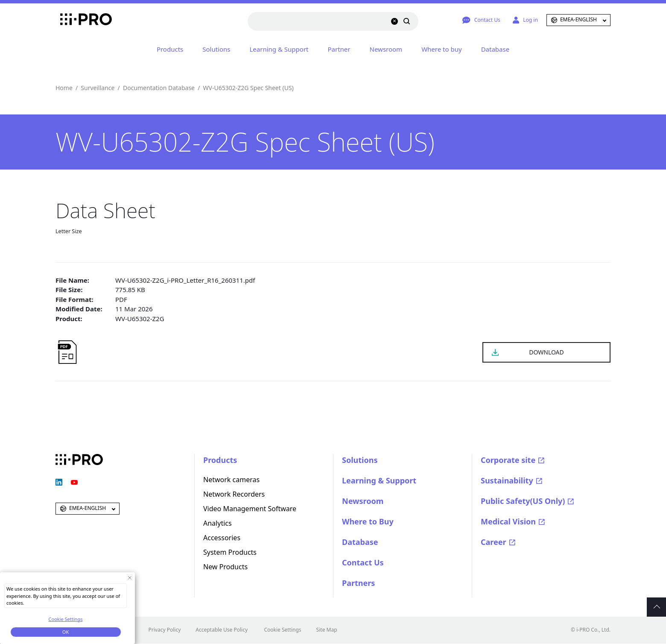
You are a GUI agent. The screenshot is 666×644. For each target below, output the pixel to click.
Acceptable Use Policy (222, 630)
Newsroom (386, 49)
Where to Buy (368, 521)
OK (66, 632)
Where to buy (441, 49)
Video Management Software (250, 509)
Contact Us (363, 562)
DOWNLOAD (546, 352)
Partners (358, 583)
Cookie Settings (282, 630)
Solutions (216, 49)
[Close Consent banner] (130, 578)
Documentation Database (159, 88)
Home (64, 88)
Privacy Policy (165, 630)
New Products (225, 567)
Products (170, 49)
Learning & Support (279, 49)
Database (495, 49)
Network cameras (231, 480)
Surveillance (98, 88)
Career (494, 542)
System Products (230, 552)
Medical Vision (508, 521)
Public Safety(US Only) (523, 501)
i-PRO (79, 20)
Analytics (218, 523)
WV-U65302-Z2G (140, 319)
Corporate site (508, 460)
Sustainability (507, 480)
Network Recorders (234, 494)
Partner (339, 49)
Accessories (222, 538)
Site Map (327, 630)
